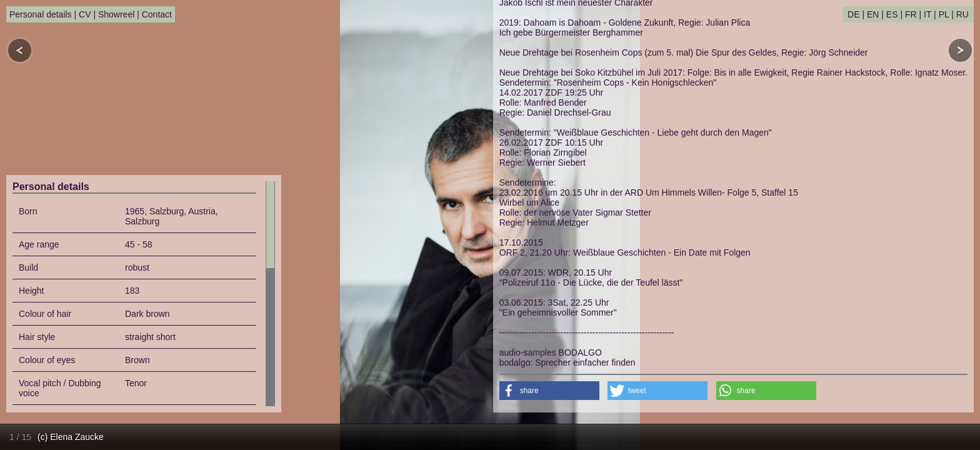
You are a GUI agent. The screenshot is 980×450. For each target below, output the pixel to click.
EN (873, 14)
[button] (549, 391)
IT (927, 14)
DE (853, 14)
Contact (157, 14)
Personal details (41, 14)
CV (85, 14)
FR (911, 14)
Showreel (116, 14)
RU (962, 14)
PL (944, 14)
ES (892, 14)
